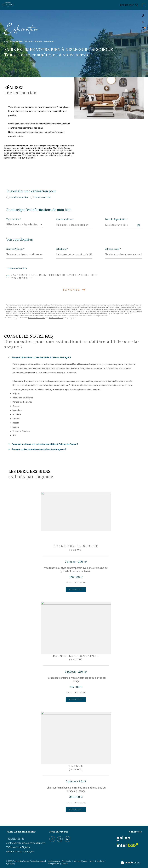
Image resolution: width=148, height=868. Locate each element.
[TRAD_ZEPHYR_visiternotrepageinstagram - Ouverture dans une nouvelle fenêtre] (60, 839)
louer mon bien (43, 197)
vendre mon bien (19, 197)
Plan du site (67, 861)
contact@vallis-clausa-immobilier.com (26, 843)
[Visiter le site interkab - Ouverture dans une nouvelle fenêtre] (128, 845)
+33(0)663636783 (15, 839)
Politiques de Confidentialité (37, 318)
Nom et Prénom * (15, 249)
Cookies (65, 864)
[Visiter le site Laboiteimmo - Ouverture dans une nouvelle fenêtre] (130, 863)
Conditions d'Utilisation (56, 318)
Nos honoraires (54, 861)
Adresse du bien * (65, 219)
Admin (92, 861)
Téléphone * (62, 249)
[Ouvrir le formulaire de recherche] (129, 5)
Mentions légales (81, 861)
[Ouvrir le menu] (144, 5)
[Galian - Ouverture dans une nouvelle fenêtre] (123, 838)
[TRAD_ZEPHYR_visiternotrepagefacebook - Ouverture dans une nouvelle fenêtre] (52, 839)
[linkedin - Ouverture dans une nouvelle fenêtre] (67, 839)
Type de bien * (14, 219)
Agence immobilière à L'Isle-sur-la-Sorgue (23, 42)
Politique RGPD (54, 864)
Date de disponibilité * (116, 219)
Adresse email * (113, 249)
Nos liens (101, 861)
